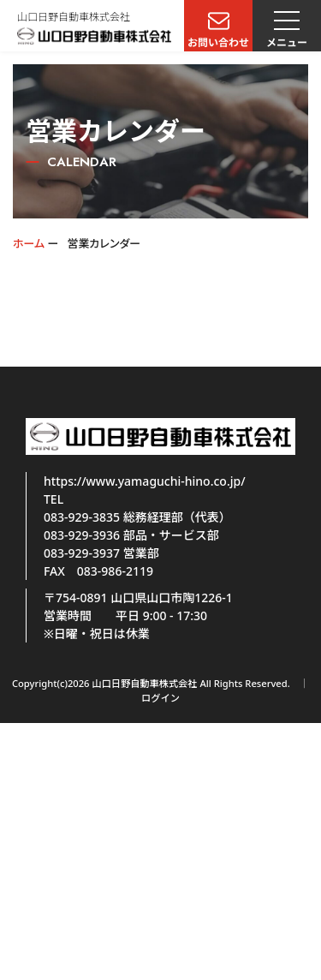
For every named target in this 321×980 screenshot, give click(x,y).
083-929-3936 (82, 535)
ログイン (160, 698)
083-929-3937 (82, 553)
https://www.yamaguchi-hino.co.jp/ (145, 481)
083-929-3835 (82, 517)
